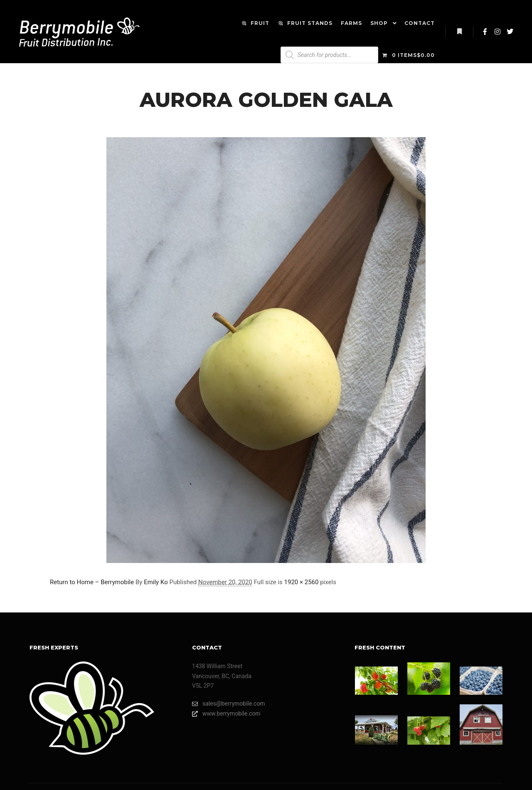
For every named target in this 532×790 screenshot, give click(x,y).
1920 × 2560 (302, 582)
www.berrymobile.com (226, 714)
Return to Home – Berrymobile (92, 582)
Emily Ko (156, 582)
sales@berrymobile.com (229, 704)
